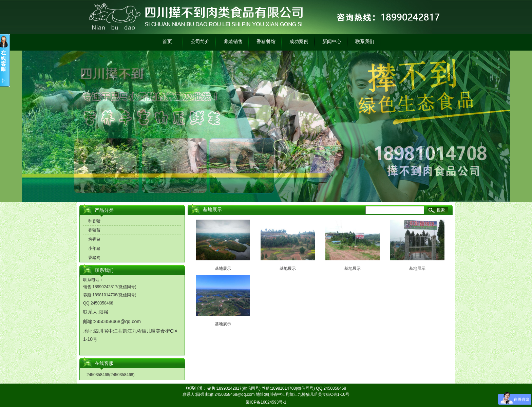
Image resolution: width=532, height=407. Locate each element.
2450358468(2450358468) (110, 375)
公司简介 (200, 41)
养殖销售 (233, 41)
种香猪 (94, 221)
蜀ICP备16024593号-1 (266, 402)
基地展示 (223, 269)
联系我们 (365, 41)
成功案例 (299, 41)
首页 (167, 41)
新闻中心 (332, 41)
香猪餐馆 (266, 41)
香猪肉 (94, 258)
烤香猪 (94, 239)
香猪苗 (94, 230)
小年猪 (94, 248)
